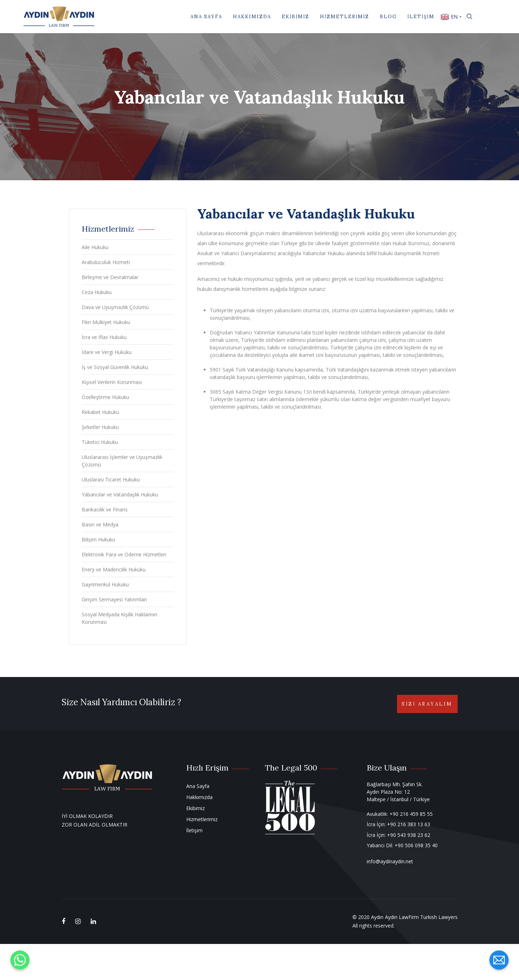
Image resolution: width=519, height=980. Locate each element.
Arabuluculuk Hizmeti (106, 262)
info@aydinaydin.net (390, 861)
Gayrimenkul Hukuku (105, 584)
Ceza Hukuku (97, 292)
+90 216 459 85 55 (411, 814)
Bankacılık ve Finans (105, 509)
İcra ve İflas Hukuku (104, 337)
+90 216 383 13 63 (409, 824)
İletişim (421, 17)
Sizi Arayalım (427, 704)
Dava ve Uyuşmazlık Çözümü (115, 307)
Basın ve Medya (100, 524)
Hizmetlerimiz (345, 17)
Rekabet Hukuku (100, 412)
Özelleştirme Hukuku (105, 397)
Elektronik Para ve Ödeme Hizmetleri (124, 554)
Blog (388, 17)
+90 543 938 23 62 (409, 835)
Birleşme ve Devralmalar (110, 277)
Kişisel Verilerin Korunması (112, 382)
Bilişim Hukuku (98, 539)
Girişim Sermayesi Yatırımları (114, 599)
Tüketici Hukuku (100, 442)
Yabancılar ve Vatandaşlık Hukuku (120, 494)
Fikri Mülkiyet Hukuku (106, 322)
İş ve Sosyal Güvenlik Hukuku (115, 367)
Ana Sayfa (206, 17)
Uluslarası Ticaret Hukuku (111, 479)
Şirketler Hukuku (100, 427)
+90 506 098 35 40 (416, 845)
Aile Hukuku (95, 247)
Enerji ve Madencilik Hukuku (114, 569)
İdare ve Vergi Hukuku (107, 352)
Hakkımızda (252, 17)
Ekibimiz (296, 17)
